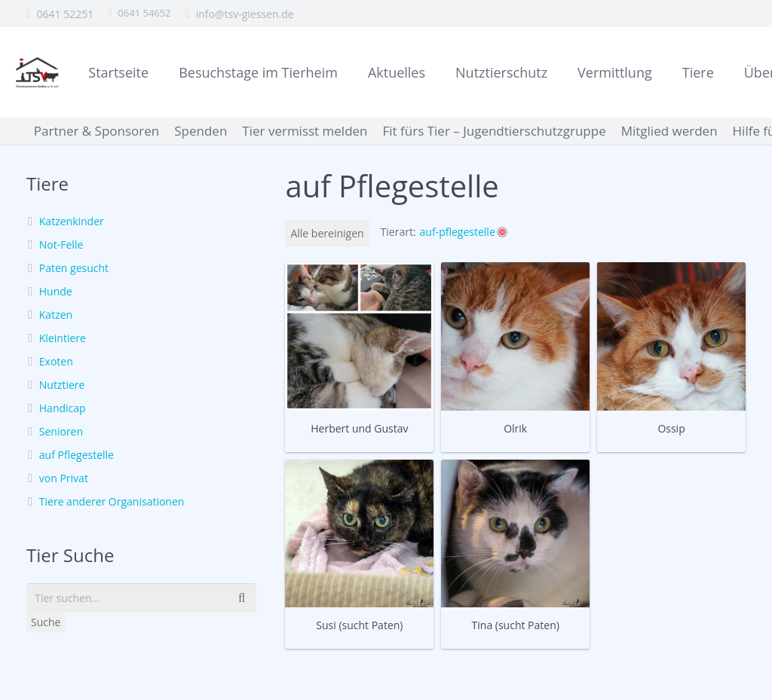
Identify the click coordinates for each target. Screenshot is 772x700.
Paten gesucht (74, 268)
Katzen (56, 315)
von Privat (64, 478)
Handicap (63, 408)
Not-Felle (61, 245)
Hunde (56, 291)
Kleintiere (63, 338)
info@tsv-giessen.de (245, 14)
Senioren (61, 431)
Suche (46, 622)
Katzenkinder (72, 221)
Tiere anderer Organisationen (112, 501)
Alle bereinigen (327, 233)
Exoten (56, 361)
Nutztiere (62, 385)
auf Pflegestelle (77, 455)
